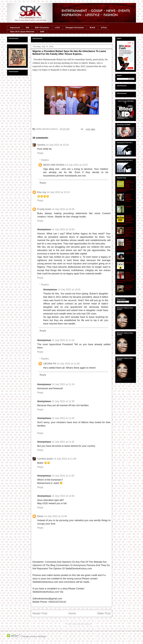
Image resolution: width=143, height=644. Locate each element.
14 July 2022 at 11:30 (63, 401)
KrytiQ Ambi (44, 209)
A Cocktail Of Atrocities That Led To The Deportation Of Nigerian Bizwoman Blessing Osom (126, 232)
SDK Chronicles (42, 28)
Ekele (40, 516)
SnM (42, 32)
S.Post (104, 28)
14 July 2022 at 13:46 (56, 516)
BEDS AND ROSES (54, 165)
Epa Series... (129, 206)
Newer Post (40, 613)
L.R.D (57, 28)
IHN (27, 28)
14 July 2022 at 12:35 (63, 496)
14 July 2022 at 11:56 (68, 364)
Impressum (15, 28)
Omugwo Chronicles (75, 28)
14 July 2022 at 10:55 (63, 229)
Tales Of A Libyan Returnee (22, 32)
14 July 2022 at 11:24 (63, 384)
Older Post (104, 613)
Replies (45, 160)
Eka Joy (42, 192)
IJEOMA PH (50, 364)
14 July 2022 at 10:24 (58, 192)
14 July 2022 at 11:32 (63, 418)
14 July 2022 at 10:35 (63, 209)
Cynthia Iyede (45, 459)
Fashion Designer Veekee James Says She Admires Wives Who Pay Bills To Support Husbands (126, 277)
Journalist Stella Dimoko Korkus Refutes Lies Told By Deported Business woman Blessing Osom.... (125, 186)
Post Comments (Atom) (79, 624)
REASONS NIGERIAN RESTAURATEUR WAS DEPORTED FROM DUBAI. (126, 220)
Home (72, 613)
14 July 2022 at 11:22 (63, 340)
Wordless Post (130, 253)
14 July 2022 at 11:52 (63, 476)
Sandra (41, 145)
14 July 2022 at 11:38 (65, 459)
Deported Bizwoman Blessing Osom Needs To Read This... (125, 199)
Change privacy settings (33, 636)
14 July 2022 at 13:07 (77, 165)
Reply (40, 153)
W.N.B (92, 28)
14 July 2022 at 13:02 (69, 289)
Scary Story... (129, 263)
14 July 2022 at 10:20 (57, 145)
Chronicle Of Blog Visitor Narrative (129, 288)
